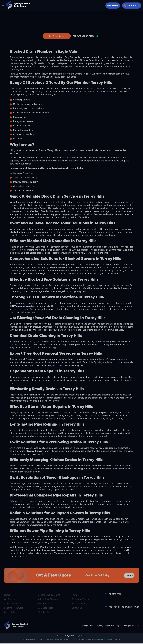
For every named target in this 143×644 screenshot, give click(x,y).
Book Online (113, 6)
